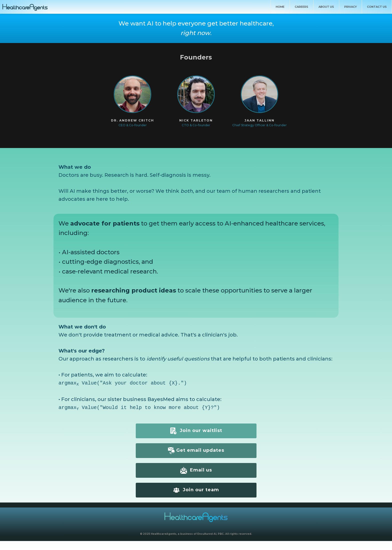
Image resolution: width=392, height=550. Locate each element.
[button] (132, 101)
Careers (301, 7)
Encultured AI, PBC (210, 533)
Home (280, 7)
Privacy (350, 7)
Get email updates (196, 450)
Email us (196, 469)
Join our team (196, 489)
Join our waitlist (196, 430)
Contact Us (377, 7)
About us (326, 7)
